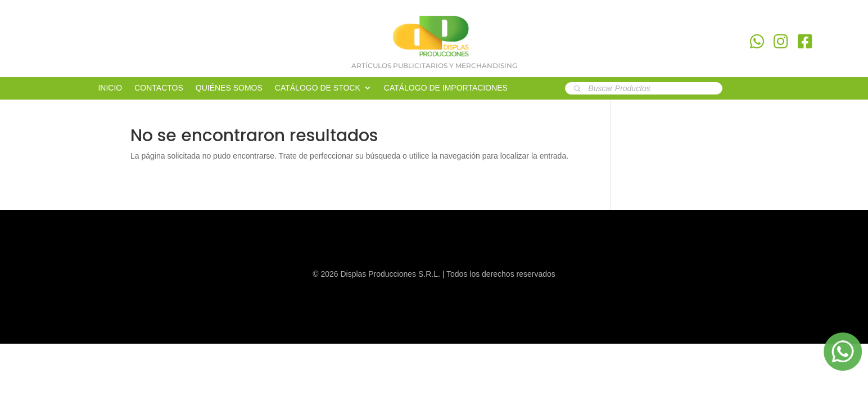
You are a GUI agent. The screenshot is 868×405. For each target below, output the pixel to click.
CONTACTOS (159, 88)
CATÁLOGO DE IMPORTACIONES (446, 88)
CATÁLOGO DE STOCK (318, 88)
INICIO (110, 88)
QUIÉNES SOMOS (229, 88)
